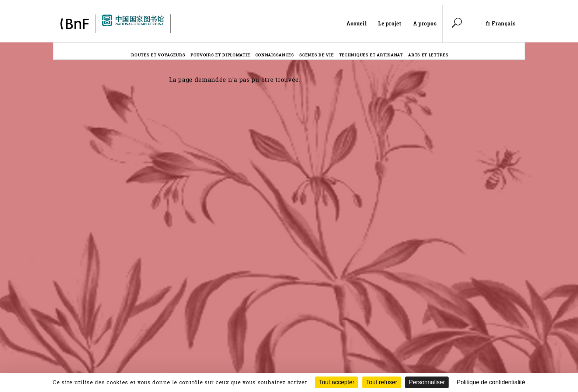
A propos (425, 23)
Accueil (356, 23)
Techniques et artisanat (371, 55)
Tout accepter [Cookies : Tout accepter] (337, 382)
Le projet (390, 23)
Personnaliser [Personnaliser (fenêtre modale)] (427, 382)
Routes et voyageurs (158, 55)
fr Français (501, 24)
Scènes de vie (316, 55)
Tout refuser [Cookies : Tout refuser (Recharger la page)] (382, 382)
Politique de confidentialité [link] (491, 382)
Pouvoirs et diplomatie (220, 55)
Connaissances (275, 55)
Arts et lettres (428, 55)
